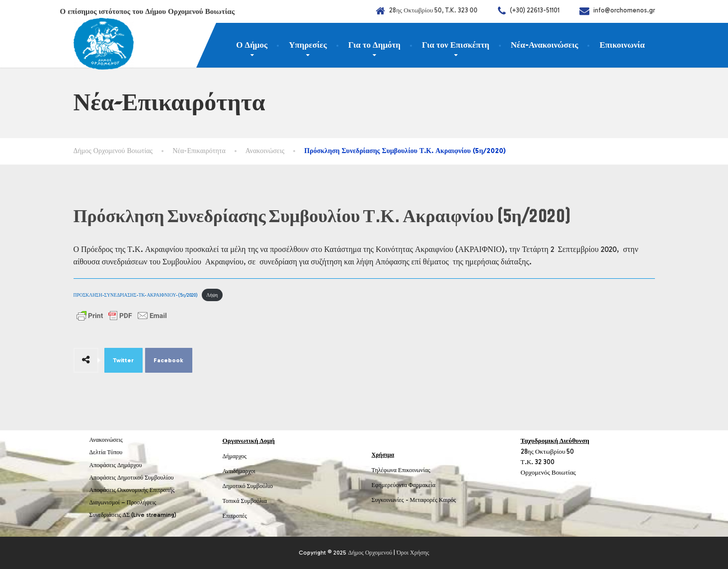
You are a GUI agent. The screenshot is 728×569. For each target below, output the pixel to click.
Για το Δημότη (374, 45)
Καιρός (447, 500)
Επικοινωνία (622, 45)
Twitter (123, 360)
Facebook (168, 360)
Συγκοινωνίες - (391, 500)
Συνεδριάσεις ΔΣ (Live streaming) (133, 515)
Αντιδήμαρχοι (239, 471)
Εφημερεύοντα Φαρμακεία (404, 485)
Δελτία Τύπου (106, 452)
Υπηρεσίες (308, 45)
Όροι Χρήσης (413, 553)
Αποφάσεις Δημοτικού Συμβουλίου (132, 478)
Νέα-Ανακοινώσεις (545, 45)
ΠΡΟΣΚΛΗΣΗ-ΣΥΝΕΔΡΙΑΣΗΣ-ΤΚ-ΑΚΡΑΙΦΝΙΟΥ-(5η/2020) (136, 295)
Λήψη (212, 295)
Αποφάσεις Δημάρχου (116, 465)
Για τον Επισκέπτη (456, 45)
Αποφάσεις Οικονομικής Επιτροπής (132, 490)
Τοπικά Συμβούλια (245, 501)
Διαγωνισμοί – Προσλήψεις (123, 502)
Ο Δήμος (252, 45)
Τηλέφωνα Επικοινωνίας (401, 470)
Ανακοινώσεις (106, 440)
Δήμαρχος (235, 456)
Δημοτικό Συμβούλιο (248, 486)
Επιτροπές (235, 516)
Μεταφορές (424, 500)
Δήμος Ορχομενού (370, 553)
